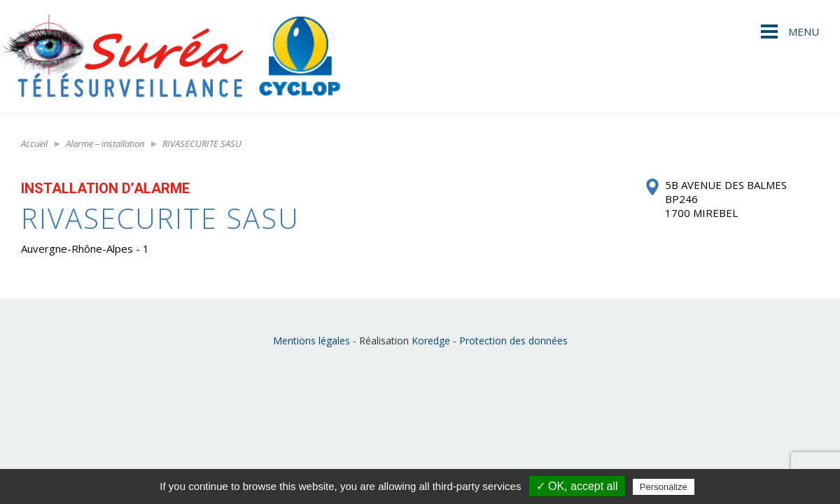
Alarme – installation (105, 143)
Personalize (664, 487)
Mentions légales (311, 341)
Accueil (34, 143)
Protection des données (513, 341)
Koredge (431, 341)
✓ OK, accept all (577, 486)
